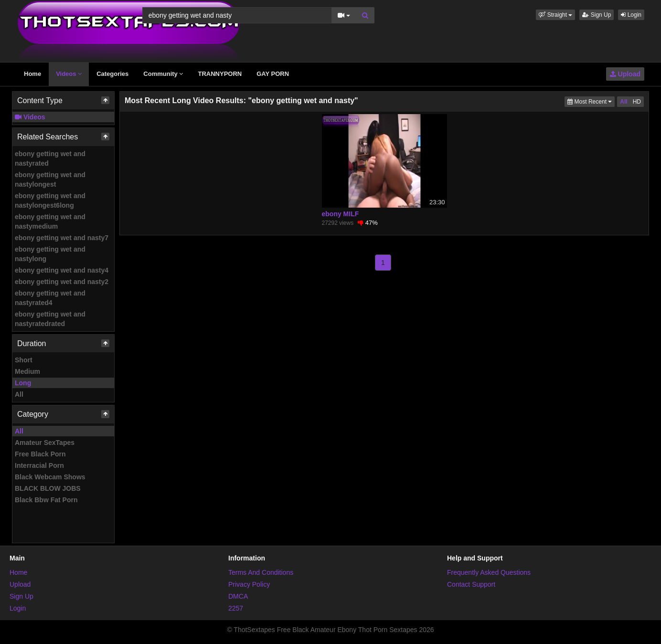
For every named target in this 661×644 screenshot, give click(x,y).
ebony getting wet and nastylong (50, 254)
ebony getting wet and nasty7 (62, 238)
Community (163, 74)
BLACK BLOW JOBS (48, 488)
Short (24, 360)
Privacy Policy (249, 584)
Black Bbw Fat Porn (46, 500)
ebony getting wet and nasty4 (62, 270)
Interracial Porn (39, 465)
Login (631, 15)
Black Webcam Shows (50, 477)
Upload (625, 74)
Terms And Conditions (261, 572)
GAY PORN (273, 74)
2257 (236, 608)
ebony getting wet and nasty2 (62, 282)
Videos (69, 74)
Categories (112, 74)
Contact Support (471, 584)
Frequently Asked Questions (489, 572)
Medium (27, 371)
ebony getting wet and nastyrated (50, 158)
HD (637, 102)
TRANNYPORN (220, 74)
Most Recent (591, 101)
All (19, 394)
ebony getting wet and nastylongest (50, 179)
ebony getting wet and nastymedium (50, 222)
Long (23, 383)
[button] (555, 15)
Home (32, 74)
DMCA (238, 596)
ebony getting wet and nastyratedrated (50, 319)
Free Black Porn (40, 454)
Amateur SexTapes (45, 443)
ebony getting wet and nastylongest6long (50, 201)
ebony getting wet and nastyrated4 (50, 298)
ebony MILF (341, 214)
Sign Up (597, 15)
